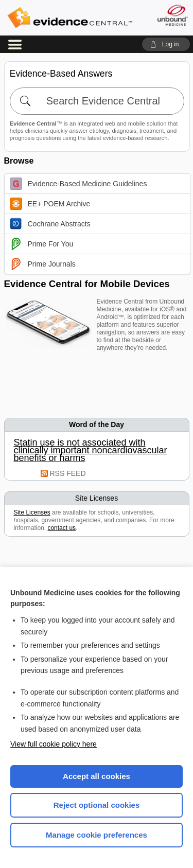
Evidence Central (69, 18)
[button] (166, 44)
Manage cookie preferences (97, 835)
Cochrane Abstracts (50, 224)
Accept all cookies (97, 776)
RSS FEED (68, 473)
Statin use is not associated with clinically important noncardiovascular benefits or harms (90, 450)
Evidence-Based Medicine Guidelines (78, 184)
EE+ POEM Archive (50, 204)
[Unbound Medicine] (172, 15)
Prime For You (42, 244)
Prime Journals (43, 264)
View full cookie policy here (54, 744)
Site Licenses (32, 512)
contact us (62, 528)
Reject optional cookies (97, 805)
